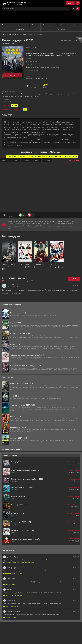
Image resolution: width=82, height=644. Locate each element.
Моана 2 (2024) (10, 585)
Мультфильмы (14, 29)
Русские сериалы (59, 25)
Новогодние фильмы (24, 25)
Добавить (74, 279)
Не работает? (75, 160)
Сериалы (42, 25)
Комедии (36, 53)
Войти (70, 3)
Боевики (24, 34)
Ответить (6, 293)
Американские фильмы (64, 56)
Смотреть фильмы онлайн (10, 34)
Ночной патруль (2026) (13, 574)
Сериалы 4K (68, 29)
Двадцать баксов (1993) (14, 596)
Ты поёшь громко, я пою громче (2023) (19, 563)
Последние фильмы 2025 (68, 53)
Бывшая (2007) (10, 618)
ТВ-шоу (76, 25)
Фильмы (7, 25)
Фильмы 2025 (52, 53)
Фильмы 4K (42, 29)
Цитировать (16, 293)
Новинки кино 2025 (47, 56)
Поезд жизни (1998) (12, 607)
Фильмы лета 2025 (32, 56)
